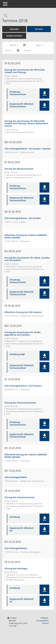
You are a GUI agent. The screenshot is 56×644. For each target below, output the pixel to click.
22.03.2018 (13, 542)
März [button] (40, 45)
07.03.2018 (13, 212)
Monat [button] (14, 45)
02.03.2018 (12, 63)
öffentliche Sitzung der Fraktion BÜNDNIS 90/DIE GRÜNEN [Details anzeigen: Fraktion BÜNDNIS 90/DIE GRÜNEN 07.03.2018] (26, 236)
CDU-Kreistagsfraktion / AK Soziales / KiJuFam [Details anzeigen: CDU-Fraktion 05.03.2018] (28, 149)
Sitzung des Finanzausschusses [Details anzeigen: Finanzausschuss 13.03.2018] (20, 403)
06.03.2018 (12, 162)
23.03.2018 (12, 562)
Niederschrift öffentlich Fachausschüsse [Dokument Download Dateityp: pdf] (22, 105)
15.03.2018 (13, 471)
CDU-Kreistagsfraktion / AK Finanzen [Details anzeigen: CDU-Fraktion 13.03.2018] (23, 386)
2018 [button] (9, 50)
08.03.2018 (13, 251)
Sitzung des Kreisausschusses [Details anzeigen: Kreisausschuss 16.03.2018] (20, 497)
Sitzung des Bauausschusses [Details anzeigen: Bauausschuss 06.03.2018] (19, 169)
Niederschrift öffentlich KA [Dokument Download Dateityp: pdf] (22, 529)
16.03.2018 (12, 491)
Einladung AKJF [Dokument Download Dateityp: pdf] (17, 354)
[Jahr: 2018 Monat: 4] (18, 51)
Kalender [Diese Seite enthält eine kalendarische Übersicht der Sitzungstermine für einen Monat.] (14, 29)
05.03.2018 (13, 142)
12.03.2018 (13, 326)
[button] (44, 93)
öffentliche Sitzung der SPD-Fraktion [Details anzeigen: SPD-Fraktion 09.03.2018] (23, 312)
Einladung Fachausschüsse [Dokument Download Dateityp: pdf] (18, 93)
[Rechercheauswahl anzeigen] (5, 16)
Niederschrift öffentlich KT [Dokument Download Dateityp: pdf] (22, 600)
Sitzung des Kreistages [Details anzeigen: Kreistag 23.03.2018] (16, 568)
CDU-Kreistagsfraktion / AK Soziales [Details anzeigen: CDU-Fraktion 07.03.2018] (23, 218)
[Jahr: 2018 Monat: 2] (24, 45)
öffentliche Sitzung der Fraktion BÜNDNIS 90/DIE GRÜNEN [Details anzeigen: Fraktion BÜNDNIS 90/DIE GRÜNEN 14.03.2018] (26, 456)
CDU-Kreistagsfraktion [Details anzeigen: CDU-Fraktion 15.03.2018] (16, 477)
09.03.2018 (12, 306)
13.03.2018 (12, 379)
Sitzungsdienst (42, 622)
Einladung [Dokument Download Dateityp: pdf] (15, 517)
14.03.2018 (13, 448)
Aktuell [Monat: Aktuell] (27, 50)
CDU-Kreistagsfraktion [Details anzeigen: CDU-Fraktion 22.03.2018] (16, 548)
